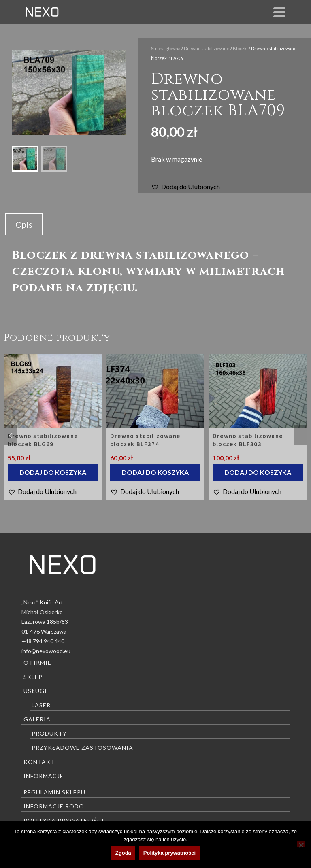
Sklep (33, 677)
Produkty (49, 733)
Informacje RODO (54, 806)
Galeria (37, 719)
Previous (11, 435)
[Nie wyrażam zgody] (301, 844)
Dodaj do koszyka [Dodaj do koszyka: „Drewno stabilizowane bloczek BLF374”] (155, 472)
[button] (185, 187)
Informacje (44, 776)
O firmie (37, 663)
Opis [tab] (24, 224)
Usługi (35, 691)
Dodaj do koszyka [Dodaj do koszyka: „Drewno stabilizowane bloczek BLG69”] (53, 472)
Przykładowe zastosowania (82, 748)
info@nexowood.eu (46, 651)
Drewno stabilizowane (207, 48)
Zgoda (123, 853)
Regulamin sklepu (54, 792)
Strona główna (166, 48)
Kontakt (39, 762)
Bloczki (240, 48)
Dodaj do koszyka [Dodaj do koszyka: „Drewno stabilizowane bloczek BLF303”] (258, 472)
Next (300, 435)
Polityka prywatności (64, 820)
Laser (41, 705)
